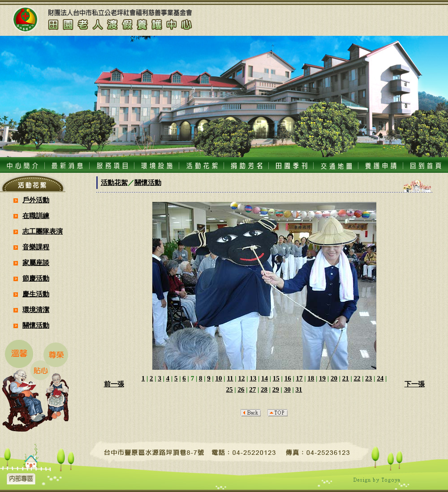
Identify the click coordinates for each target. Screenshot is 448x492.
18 (311, 378)
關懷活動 (36, 325)
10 (219, 378)
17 (299, 378)
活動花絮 (114, 183)
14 (265, 378)
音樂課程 (36, 247)
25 (230, 389)
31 (299, 389)
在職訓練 (36, 216)
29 (276, 389)
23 (368, 378)
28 (264, 389)
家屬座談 (36, 263)
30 (287, 389)
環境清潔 (36, 310)
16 (288, 378)
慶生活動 (36, 294)
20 (334, 378)
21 (346, 378)
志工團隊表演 (43, 231)
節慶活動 (36, 278)
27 (252, 389)
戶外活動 (36, 200)
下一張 (415, 384)
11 (230, 378)
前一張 (114, 384)
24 (380, 378)
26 (241, 389)
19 (322, 378)
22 (357, 378)
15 (276, 378)
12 (241, 378)
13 (253, 378)
